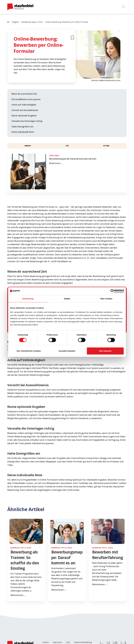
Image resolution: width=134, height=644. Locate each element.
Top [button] (67, 146)
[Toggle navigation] (123, 7)
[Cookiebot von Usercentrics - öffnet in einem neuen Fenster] (112, 291)
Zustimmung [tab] (28, 299)
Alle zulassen (105, 351)
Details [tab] (67, 299)
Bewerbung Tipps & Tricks (32, 22)
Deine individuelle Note (23, 132)
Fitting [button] (106, 146)
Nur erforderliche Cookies (29, 351)
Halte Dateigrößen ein (22, 127)
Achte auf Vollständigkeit (24, 105)
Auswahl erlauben (67, 351)
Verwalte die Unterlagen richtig (27, 121)
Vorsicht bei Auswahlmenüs (25, 110)
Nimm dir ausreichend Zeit (24, 94)
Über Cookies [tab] (106, 299)
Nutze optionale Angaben (24, 116)
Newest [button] (28, 146)
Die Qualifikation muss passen (26, 99)
